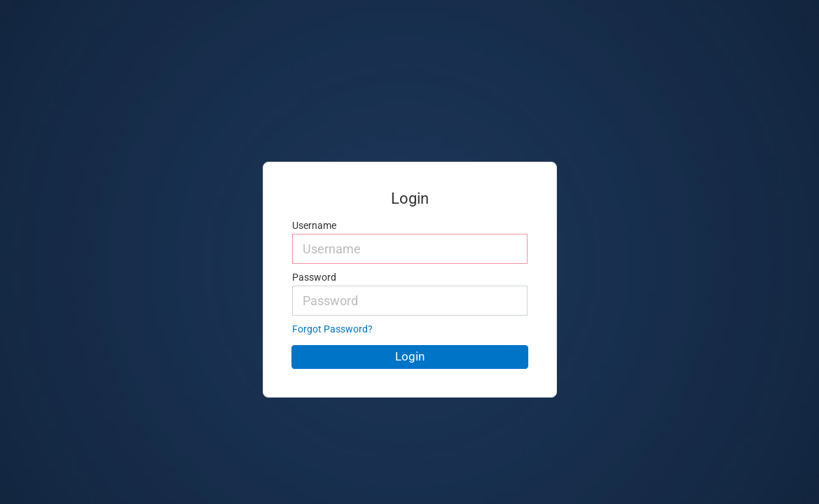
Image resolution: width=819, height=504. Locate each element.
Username (314, 226)
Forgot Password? (332, 329)
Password (314, 278)
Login (410, 356)
